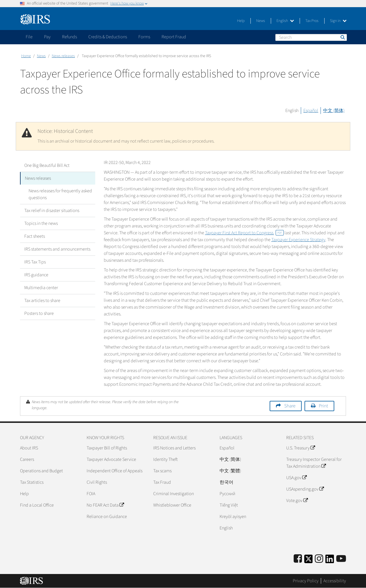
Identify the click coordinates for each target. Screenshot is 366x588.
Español (311, 111)
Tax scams (162, 471)
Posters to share (39, 313)
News (261, 21)
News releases (63, 56)
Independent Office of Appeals (115, 471)
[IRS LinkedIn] (330, 561)
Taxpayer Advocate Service (111, 459)
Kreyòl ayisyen (233, 517)
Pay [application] (47, 37)
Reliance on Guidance (107, 517)
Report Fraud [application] (174, 37)
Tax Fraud (162, 482)
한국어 (226, 482)
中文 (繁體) (230, 471)
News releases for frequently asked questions (60, 194)
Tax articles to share (42, 301)
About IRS (29, 448)
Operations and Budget (41, 471)
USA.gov (296, 478)
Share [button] (290, 406)
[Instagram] (319, 559)
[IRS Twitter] (309, 561)
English (285, 21)
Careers (27, 459)
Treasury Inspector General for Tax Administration (314, 463)
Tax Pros (312, 21)
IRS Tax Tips (35, 262)
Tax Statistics (32, 482)
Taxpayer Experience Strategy (298, 240)
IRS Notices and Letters (174, 448)
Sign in (338, 21)
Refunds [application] (69, 37)
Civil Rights (97, 482)
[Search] (311, 37)
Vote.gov (297, 501)
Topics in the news (41, 223)
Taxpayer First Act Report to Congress (244, 233)
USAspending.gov (305, 489)
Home (26, 56)
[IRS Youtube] (341, 559)
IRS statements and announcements (57, 249)
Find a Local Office (37, 505)
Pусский (227, 494)
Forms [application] (144, 37)
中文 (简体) (334, 111)
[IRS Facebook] (298, 559)
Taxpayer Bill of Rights (107, 448)
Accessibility (335, 581)
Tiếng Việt (229, 505)
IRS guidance (36, 275)
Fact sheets (35, 236)
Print (323, 406)
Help (241, 21)
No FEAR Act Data (105, 505)
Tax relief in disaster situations (52, 211)
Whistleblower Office (172, 505)
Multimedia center (41, 288)
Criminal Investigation (174, 494)
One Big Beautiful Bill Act (47, 165)
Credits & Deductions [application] (108, 37)
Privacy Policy (306, 581)
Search (342, 37)
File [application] (29, 37)
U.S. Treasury (301, 448)
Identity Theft (165, 459)
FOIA (91, 494)
